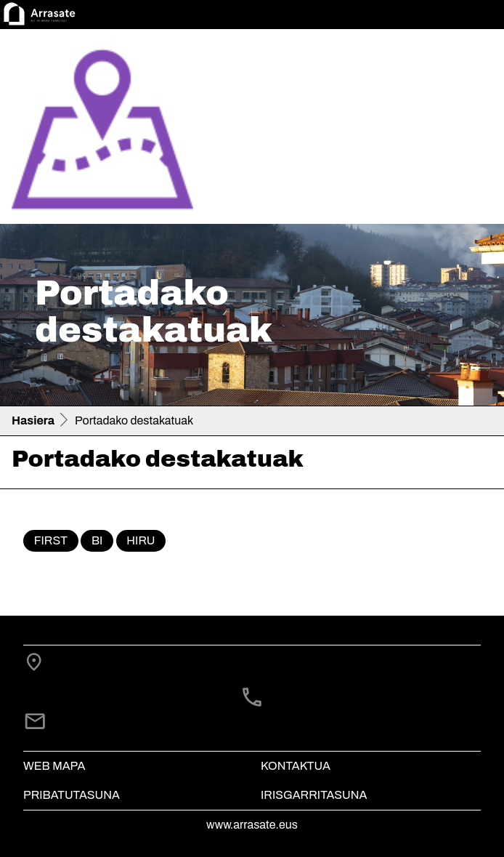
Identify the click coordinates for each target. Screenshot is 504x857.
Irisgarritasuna (314, 795)
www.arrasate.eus (252, 825)
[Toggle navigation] (472, 129)
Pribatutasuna (72, 795)
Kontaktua (296, 766)
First (51, 540)
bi (97, 540)
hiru (141, 540)
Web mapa (54, 766)
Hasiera (33, 421)
